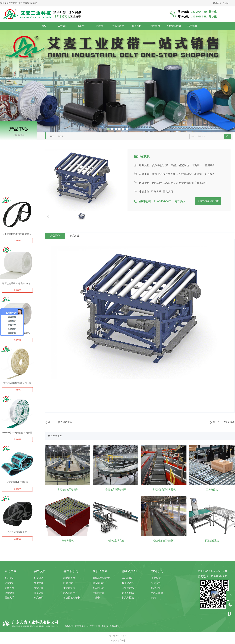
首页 (52, 136)
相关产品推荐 (55, 436)
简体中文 (217, 3)
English (226, 3)
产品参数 (75, 236)
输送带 (61, 136)
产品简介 (55, 236)
